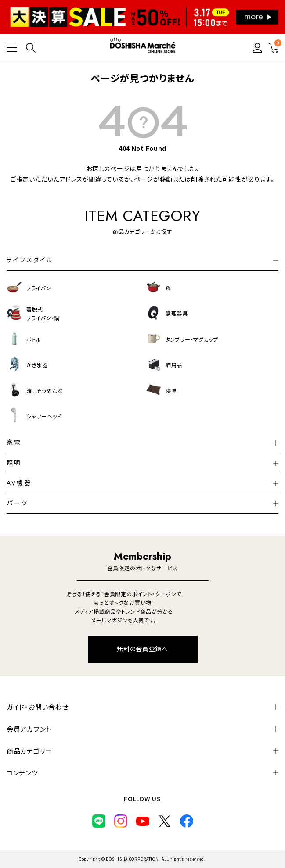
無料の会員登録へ (142, 649)
